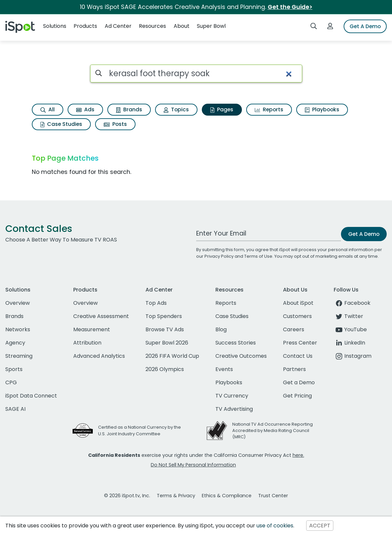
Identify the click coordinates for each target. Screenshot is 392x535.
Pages (222, 109)
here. (298, 455)
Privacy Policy (219, 256)
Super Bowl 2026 (167, 343)
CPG (11, 382)
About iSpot (298, 303)
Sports (14, 369)
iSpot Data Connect (31, 396)
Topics (176, 109)
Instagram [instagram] (353, 356)
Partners (294, 369)
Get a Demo (299, 382)
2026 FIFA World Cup (172, 356)
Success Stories (236, 343)
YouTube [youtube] (350, 329)
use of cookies (275, 526)
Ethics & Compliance (227, 496)
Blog (221, 329)
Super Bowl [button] (211, 26)
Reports (269, 109)
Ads (85, 109)
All (48, 109)
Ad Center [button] (118, 26)
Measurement (92, 329)
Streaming (19, 356)
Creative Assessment (101, 316)
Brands (129, 109)
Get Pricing (297, 396)
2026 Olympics (165, 369)
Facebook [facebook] (352, 303)
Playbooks (322, 109)
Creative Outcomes (241, 356)
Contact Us (298, 356)
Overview (18, 303)
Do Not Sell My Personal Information (193, 465)
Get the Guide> (290, 7)
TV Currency (232, 396)
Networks (18, 329)
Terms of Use (258, 256)
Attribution (87, 343)
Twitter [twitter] (348, 316)
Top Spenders (164, 316)
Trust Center (273, 496)
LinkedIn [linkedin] (349, 343)
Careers (294, 329)
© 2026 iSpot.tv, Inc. (127, 496)
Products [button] (85, 26)
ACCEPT (320, 526)
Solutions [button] (55, 26)
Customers (297, 316)
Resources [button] (152, 26)
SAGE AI (15, 409)
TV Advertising (234, 409)
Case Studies (61, 124)
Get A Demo (365, 26)
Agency (15, 343)
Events (224, 369)
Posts (115, 124)
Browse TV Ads (165, 329)
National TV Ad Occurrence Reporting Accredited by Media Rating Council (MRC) (273, 430)
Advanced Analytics (99, 356)
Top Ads (156, 303)
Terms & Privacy (176, 496)
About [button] (182, 26)
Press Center (300, 343)
